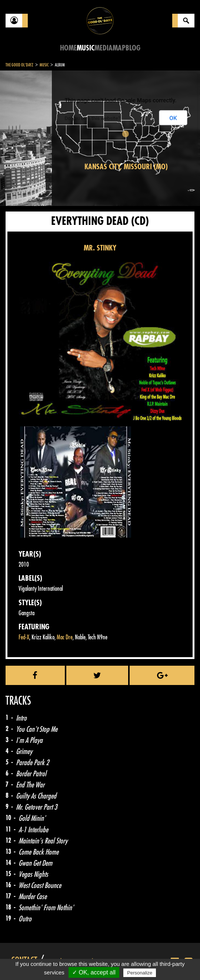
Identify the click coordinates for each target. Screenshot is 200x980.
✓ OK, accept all (94, 972)
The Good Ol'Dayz (19, 65)
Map (119, 48)
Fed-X (24, 637)
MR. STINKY (100, 248)
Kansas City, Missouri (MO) (126, 167)
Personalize (140, 973)
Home (68, 48)
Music (86, 48)
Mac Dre (65, 637)
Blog (133, 48)
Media (104, 48)
